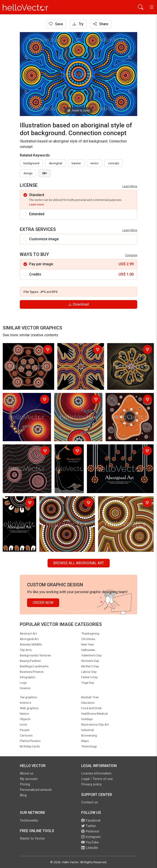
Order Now (43, 603)
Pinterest (90, 831)
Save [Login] (56, 24)
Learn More (130, 186)
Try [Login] (78, 24)
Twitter (89, 826)
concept (114, 163)
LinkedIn (90, 848)
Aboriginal (56, 163)
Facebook (91, 820)
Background (31, 163)
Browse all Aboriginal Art (79, 563)
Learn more (37, 204)
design (28, 173)
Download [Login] (78, 304)
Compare (131, 255)
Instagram (91, 837)
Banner (76, 163)
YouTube (90, 842)
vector (94, 163)
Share (101, 24)
